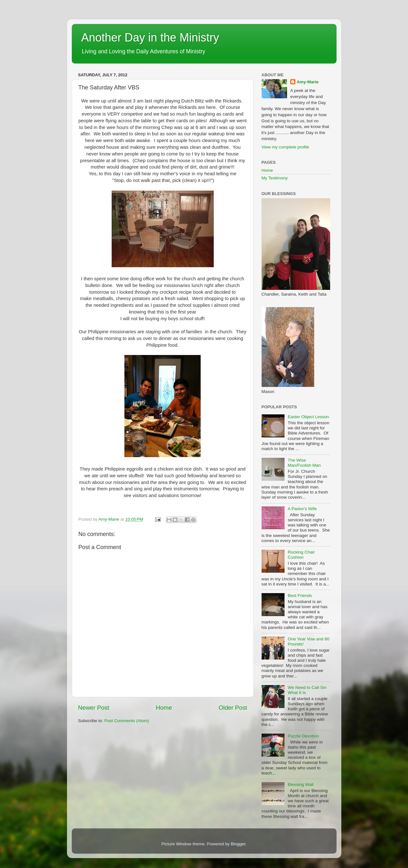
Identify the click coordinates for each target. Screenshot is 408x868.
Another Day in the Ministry (150, 38)
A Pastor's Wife (302, 509)
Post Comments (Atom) (127, 721)
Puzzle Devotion (303, 736)
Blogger (238, 844)
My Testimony (275, 178)
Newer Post (94, 708)
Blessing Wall (301, 785)
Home (164, 708)
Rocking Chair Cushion (301, 555)
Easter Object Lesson (308, 417)
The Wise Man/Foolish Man (304, 463)
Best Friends (300, 596)
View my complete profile (286, 147)
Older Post (233, 708)
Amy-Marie (308, 82)
